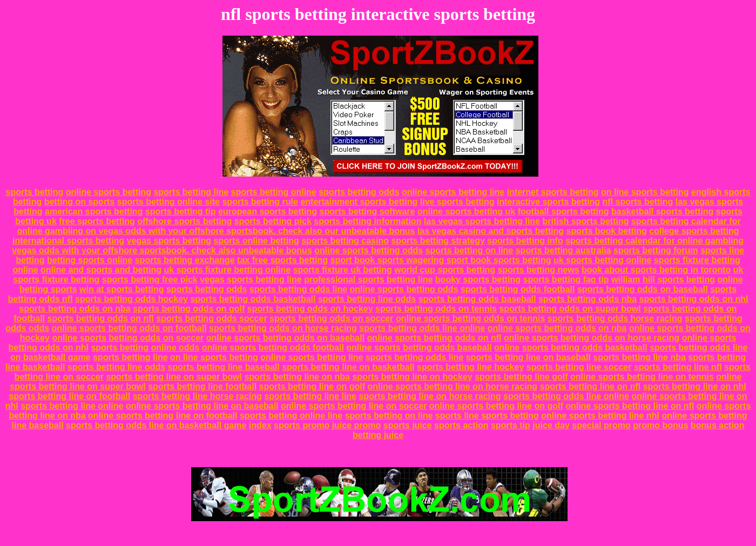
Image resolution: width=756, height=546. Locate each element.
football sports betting (563, 211)
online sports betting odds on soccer (128, 338)
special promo (601, 425)
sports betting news (538, 270)
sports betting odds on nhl (694, 299)
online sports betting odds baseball (419, 348)
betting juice (378, 435)
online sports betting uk (466, 211)
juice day (551, 425)
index (260, 425)
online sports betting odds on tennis (470, 318)
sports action (461, 425)
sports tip (511, 425)
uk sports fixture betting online (228, 270)
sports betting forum (656, 250)
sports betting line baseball (224, 367)
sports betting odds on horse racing (283, 328)
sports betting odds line (298, 289)
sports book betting (607, 231)
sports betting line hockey (470, 367)
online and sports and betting (101, 270)
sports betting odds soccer (211, 318)
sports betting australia (563, 250)
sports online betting (256, 241)
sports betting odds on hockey (310, 309)
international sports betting (68, 241)
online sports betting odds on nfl (434, 338)
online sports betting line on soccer (354, 406)
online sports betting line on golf (496, 406)
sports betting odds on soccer (331, 318)
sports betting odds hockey (131, 299)
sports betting (35, 192)
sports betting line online (72, 406)
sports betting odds (359, 192)
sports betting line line (310, 396)
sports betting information (367, 221)
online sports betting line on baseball (202, 406)
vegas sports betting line (251, 279)
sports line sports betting (487, 416)
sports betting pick (273, 221)
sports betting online (274, 192)
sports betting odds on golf (189, 309)
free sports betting (97, 221)
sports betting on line (470, 250)
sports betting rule (260, 202)
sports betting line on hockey (412, 377)
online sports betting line (453, 192)
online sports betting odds (369, 250)
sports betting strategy (438, 241)
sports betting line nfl (678, 367)
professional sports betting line (368, 279)
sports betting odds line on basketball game (156, 425)
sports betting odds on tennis (436, 309)
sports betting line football (202, 386)
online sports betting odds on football (129, 328)
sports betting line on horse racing (430, 396)
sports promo (302, 425)
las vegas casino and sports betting (491, 231)
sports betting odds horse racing (615, 318)
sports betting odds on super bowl (570, 309)
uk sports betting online (602, 260)
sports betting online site (168, 202)
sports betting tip (181, 211)
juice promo (357, 425)
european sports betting (268, 211)
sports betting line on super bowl (174, 377)
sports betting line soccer (579, 367)
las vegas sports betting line (482, 221)
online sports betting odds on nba (557, 328)
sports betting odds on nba (75, 309)
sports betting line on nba (297, 377)
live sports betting (457, 202)
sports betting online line (291, 416)
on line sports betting (645, 192)
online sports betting (109, 192)
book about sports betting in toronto (656, 270)
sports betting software (367, 211)
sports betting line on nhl (695, 386)
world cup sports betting (445, 270)
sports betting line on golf (312, 386)
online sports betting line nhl (600, 416)
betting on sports (80, 202)
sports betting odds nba (588, 299)
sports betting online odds (145, 348)
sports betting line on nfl (590, 386)
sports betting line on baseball (528, 357)
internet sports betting (553, 192)
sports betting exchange (185, 260)
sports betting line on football (69, 396)
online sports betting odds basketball (571, 348)
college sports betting (694, 231)
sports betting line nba (639, 357)
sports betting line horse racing (197, 396)
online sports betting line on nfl (630, 406)
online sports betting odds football (273, 348)
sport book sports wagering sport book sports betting (441, 260)
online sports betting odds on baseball (285, 338)
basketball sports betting (662, 211)
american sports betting (94, 211)
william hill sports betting (663, 279)
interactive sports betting (548, 202)
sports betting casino (345, 241)
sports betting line (191, 192)
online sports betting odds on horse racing (592, 338)
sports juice (408, 425)
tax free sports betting (282, 260)
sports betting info (525, 241)
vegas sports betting (169, 241)
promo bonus (660, 425)
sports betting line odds (367, 299)
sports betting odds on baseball (643, 289)
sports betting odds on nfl (100, 318)
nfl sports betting (638, 202)
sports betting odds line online (422, 328)
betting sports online (90, 260)
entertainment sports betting (359, 202)
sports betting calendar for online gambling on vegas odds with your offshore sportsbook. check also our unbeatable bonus (379, 226)
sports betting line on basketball (348, 367)
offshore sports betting (184, 221)
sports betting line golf (521, 377)
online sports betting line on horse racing (452, 386)
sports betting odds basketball (253, 299)
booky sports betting (478, 279)
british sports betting (585, 221)
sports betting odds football (518, 289)
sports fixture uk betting (343, 270)
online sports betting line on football (163, 416)
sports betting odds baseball (477, 299)
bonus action (718, 425)
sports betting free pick (150, 279)
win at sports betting (122, 289)
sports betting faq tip (566, 279)
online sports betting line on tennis (642, 377)
